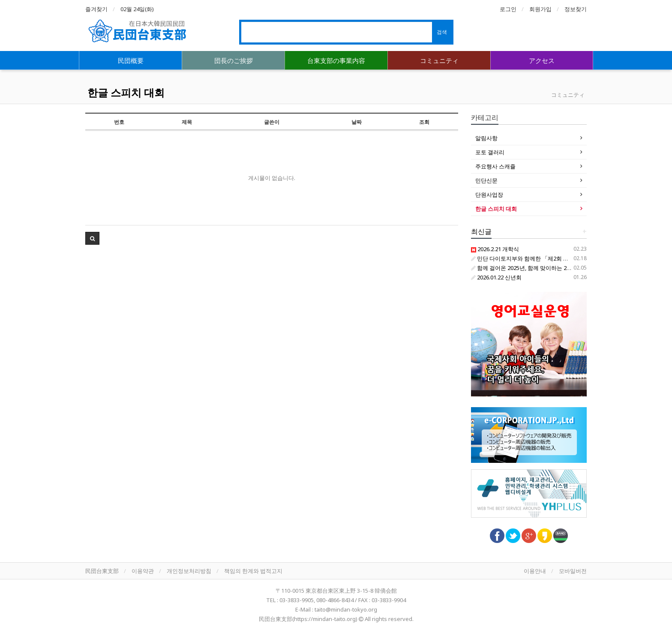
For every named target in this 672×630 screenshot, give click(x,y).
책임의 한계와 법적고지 (253, 571)
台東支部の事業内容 (336, 60)
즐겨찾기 (96, 9)
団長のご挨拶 (234, 60)
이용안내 (535, 571)
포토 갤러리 (490, 152)
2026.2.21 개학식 (495, 249)
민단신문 (486, 180)
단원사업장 (489, 195)
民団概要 (131, 60)
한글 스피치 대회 (126, 92)
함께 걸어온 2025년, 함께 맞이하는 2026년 (526, 268)
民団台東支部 (102, 571)
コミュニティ (439, 60)
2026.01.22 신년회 (496, 277)
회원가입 (540, 9)
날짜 (357, 122)
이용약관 (143, 571)
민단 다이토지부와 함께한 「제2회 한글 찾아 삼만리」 (541, 258)
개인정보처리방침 (189, 571)
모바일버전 (573, 571)
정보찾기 (576, 9)
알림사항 (486, 138)
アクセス (542, 60)
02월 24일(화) (137, 9)
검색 (442, 32)
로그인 (508, 9)
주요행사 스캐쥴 (495, 166)
